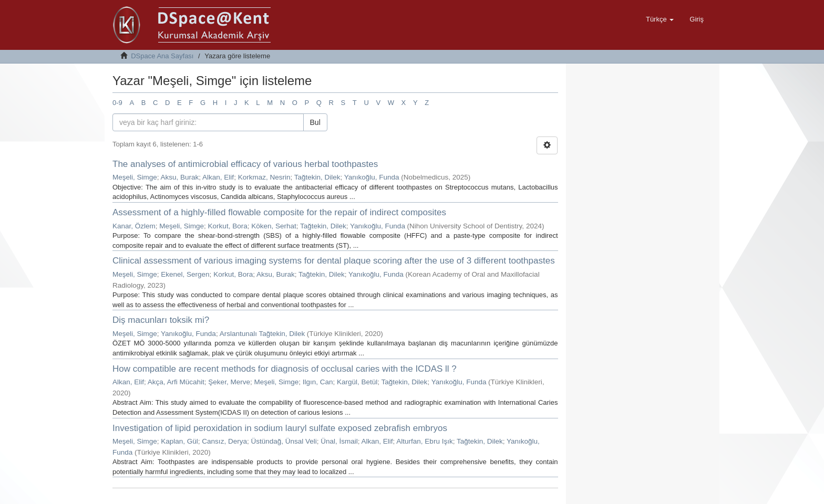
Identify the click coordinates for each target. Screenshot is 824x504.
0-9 (117, 103)
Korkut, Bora (228, 226)
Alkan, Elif (218, 177)
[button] (660, 19)
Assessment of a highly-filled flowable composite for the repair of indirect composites (279, 212)
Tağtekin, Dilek (317, 177)
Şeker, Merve (229, 382)
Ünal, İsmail (339, 441)
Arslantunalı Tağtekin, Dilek (262, 334)
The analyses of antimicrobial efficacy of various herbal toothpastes (245, 164)
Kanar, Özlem (134, 226)
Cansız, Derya (224, 441)
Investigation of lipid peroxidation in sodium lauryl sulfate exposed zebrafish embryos (280, 428)
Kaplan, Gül (179, 441)
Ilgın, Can (318, 382)
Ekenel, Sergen (185, 274)
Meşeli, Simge (135, 177)
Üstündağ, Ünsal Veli (284, 441)
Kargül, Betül (357, 382)
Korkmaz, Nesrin (264, 177)
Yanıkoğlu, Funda (372, 177)
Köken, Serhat (274, 226)
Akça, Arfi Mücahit (176, 382)
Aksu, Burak (180, 177)
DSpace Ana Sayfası (162, 56)
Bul (315, 122)
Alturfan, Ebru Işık (424, 441)
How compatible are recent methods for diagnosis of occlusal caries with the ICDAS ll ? (285, 369)
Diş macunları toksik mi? (161, 320)
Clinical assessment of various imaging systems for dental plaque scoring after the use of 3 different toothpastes (334, 261)
